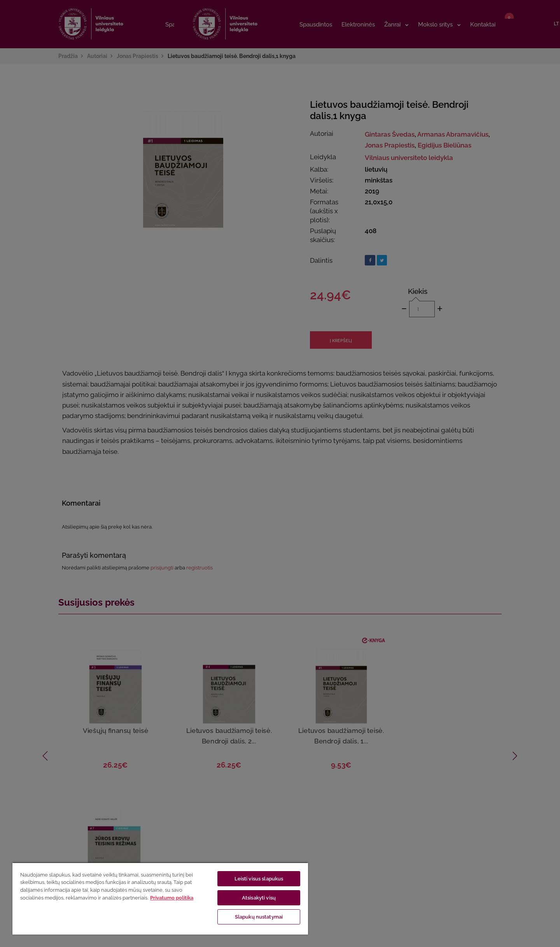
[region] (160, 898)
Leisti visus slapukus (259, 879)
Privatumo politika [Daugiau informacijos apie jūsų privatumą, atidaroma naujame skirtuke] (172, 898)
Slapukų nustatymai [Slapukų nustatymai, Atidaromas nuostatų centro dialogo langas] (259, 917)
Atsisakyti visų (259, 898)
